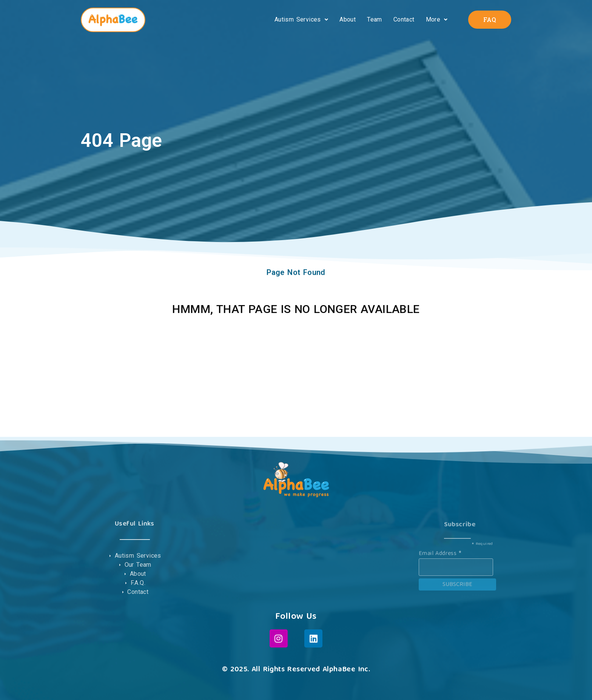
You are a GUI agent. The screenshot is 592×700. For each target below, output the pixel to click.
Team (375, 19)
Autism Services (301, 19)
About (348, 19)
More (437, 19)
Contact (404, 19)
